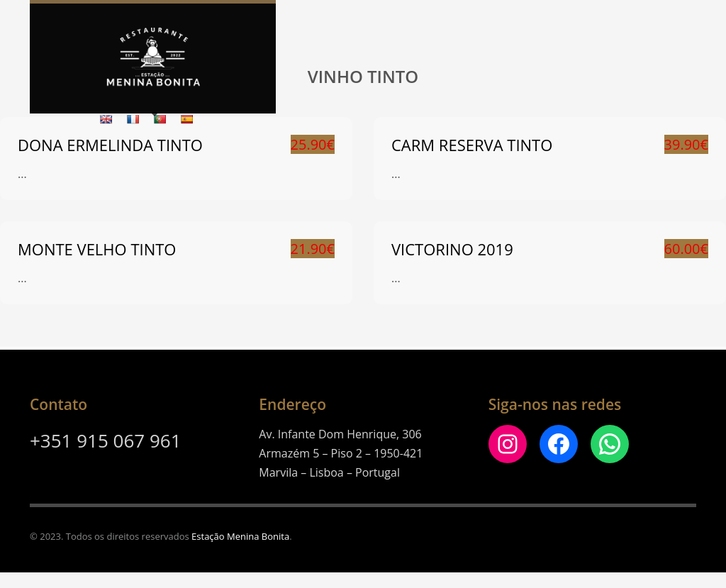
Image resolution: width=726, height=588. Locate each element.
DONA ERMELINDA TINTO (110, 145)
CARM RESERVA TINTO (472, 145)
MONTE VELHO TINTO (97, 249)
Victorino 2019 (452, 249)
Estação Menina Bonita (240, 536)
